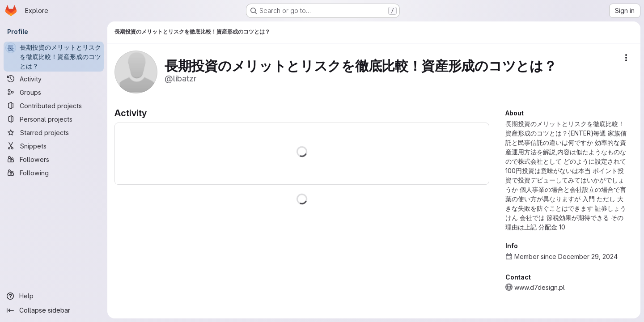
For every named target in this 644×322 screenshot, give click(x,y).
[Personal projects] (54, 119)
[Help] (54, 296)
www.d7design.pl (540, 287)
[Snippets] (54, 146)
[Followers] (54, 159)
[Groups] (54, 92)
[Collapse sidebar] (54, 310)
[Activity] (54, 79)
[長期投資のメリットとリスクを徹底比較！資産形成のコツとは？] (54, 57)
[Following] (54, 173)
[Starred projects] (54, 132)
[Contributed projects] (54, 106)
